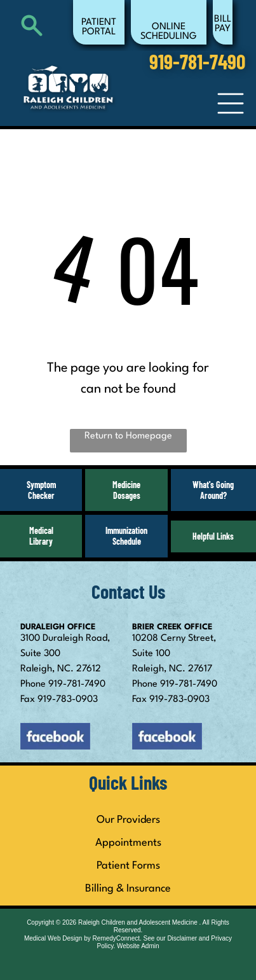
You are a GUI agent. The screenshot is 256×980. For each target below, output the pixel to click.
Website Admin (138, 946)
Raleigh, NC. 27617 (172, 669)
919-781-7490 (77, 684)
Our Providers (128, 820)
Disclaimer (182, 938)
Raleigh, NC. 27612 (61, 669)
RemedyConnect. (117, 938)
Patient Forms (128, 866)
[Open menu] (231, 103)
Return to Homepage (128, 436)
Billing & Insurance (128, 889)
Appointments (128, 843)
